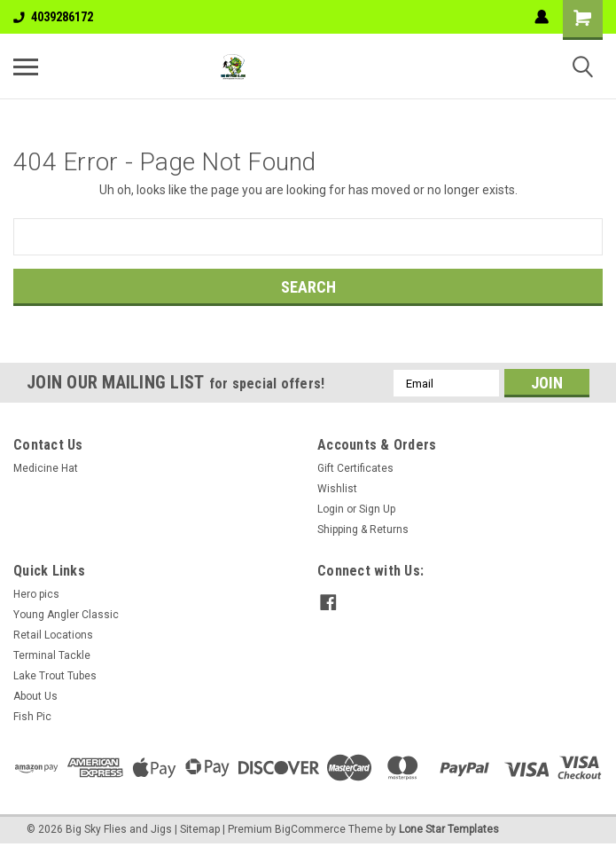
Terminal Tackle (52, 655)
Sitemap (200, 829)
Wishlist (337, 489)
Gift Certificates (355, 468)
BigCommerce (310, 829)
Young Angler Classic (66, 615)
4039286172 (53, 17)
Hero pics (36, 594)
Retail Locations (53, 635)
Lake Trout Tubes (55, 676)
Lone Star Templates (449, 829)
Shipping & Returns (363, 529)
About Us (35, 696)
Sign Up (377, 509)
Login (331, 509)
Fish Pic (32, 717)
